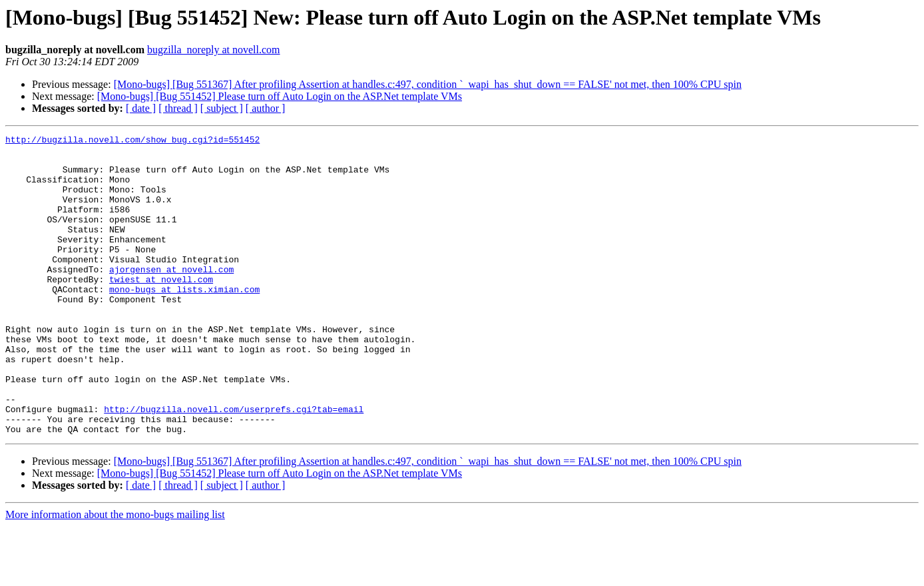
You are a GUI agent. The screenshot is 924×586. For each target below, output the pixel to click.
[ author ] (266, 108)
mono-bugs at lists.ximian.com (184, 321)
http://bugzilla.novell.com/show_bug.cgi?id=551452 (132, 141)
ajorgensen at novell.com (171, 297)
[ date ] (141, 108)
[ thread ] (178, 108)
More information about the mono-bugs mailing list (115, 574)
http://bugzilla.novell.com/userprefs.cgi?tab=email (234, 465)
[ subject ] (222, 108)
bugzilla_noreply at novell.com (214, 50)
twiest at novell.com (161, 309)
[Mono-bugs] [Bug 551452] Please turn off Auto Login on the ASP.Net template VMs (280, 96)
